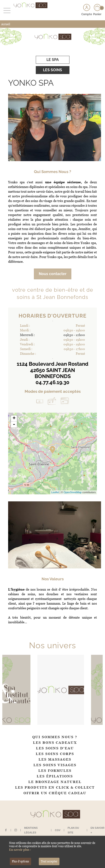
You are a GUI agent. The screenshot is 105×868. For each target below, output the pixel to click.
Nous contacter (53, 274)
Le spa (53, 60)
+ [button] (14, 418)
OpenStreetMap (73, 492)
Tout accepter (49, 861)
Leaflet (55, 492)
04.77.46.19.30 (52, 382)
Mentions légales (31, 830)
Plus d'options (20, 861)
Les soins (52, 70)
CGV (58, 830)
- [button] (14, 425)
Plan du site (73, 830)
